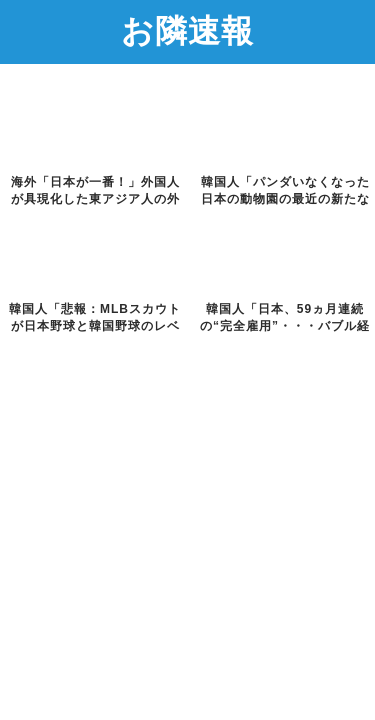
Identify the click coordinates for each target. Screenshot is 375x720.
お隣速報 (187, 30)
